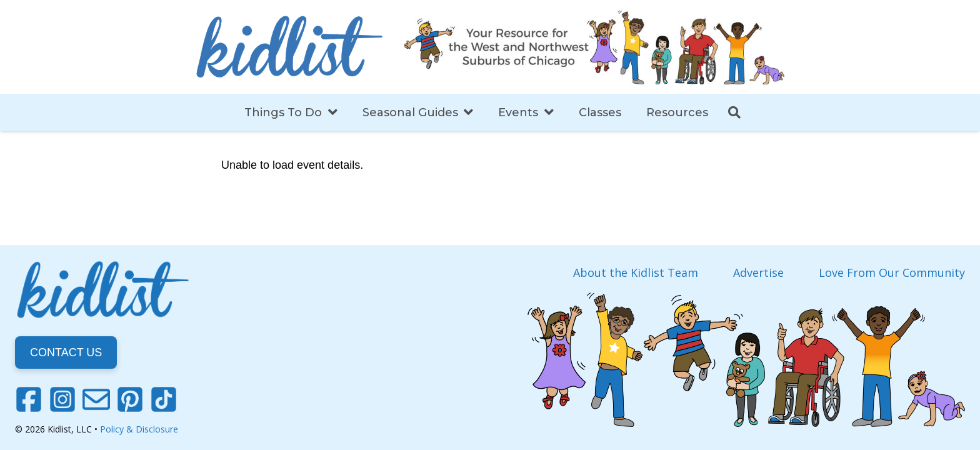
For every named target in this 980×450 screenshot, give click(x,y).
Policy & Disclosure (139, 429)
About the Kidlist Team (636, 272)
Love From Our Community (892, 272)
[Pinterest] (130, 399)
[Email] (96, 399)
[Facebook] (29, 399)
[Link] (289, 47)
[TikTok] (164, 399)
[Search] (734, 112)
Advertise (758, 272)
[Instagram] (62, 399)
